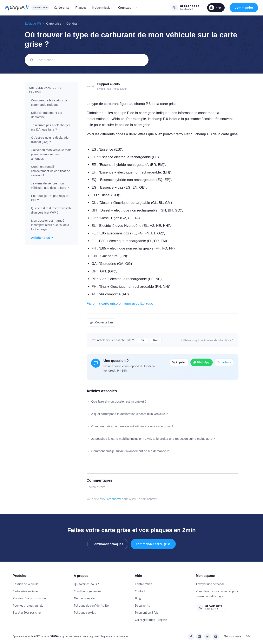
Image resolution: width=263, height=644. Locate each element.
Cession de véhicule (26, 584)
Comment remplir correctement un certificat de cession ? (51, 171)
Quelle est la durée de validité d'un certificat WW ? (52, 210)
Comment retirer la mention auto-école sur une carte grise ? (132, 426)
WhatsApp (202, 362)
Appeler (179, 362)
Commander (244, 8)
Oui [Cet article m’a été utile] (143, 340)
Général (72, 23)
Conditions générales (88, 591)
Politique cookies (85, 613)
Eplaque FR (33, 23)
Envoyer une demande (210, 584)
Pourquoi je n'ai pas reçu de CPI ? (50, 198)
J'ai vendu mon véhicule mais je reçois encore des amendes (51, 154)
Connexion (128, 8)
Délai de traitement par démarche (47, 115)
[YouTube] (216, 637)
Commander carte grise (153, 544)
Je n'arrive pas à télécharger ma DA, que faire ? (51, 127)
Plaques (81, 8)
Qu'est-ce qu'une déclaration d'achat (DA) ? (51, 140)
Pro (215, 8)
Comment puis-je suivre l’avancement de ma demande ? (130, 451)
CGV (248, 636)
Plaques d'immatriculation (29, 598)
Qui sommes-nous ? (86, 584)
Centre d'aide (40, 8)
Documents (142, 606)
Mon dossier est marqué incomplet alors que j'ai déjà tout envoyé (50, 225)
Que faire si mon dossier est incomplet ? (119, 401)
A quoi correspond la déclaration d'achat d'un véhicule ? (130, 414)
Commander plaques (108, 544)
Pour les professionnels (28, 606)
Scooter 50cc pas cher (27, 613)
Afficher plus (42, 238)
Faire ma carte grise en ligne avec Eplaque (120, 304)
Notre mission (102, 8)
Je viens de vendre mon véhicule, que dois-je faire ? (50, 185)
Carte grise (62, 8)
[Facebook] (191, 637)
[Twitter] (208, 637)
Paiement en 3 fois (147, 613)
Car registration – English (151, 620)
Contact (140, 591)
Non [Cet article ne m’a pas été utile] (156, 340)
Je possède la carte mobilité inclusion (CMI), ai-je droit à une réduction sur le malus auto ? (153, 439)
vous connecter (111, 499)
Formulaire (224, 362)
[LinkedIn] (199, 637)
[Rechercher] (87, 60)
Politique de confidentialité (91, 606)
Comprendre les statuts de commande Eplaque (49, 102)
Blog (138, 598)
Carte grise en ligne (25, 591)
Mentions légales (85, 598)
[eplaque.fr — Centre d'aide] (17, 8)
